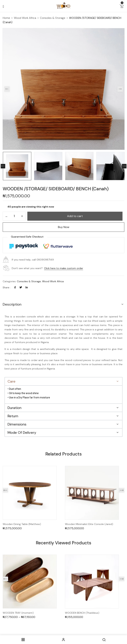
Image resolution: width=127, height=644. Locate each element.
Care (12, 381)
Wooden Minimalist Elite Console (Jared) (89, 524)
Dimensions (17, 424)
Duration (14, 408)
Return (13, 416)
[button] (122, 7)
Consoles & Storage (53, 18)
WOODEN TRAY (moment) (18, 613)
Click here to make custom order (64, 268)
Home (6, 18)
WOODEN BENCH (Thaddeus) (82, 613)
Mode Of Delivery (22, 433)
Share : (7, 287)
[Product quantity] (14, 216)
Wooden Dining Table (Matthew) (22, 524)
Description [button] (12, 304)
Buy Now (64, 227)
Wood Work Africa (25, 18)
